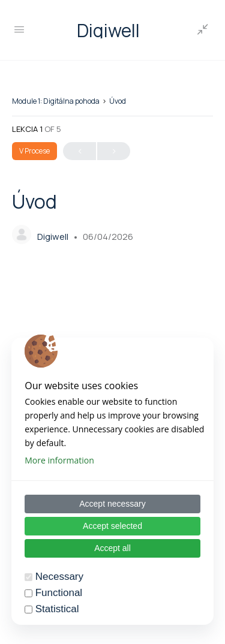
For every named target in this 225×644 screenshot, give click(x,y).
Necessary (59, 577)
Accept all (112, 548)
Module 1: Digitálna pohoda (56, 101)
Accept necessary (112, 504)
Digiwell (108, 30)
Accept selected (112, 526)
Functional (59, 593)
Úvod (118, 101)
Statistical (57, 609)
